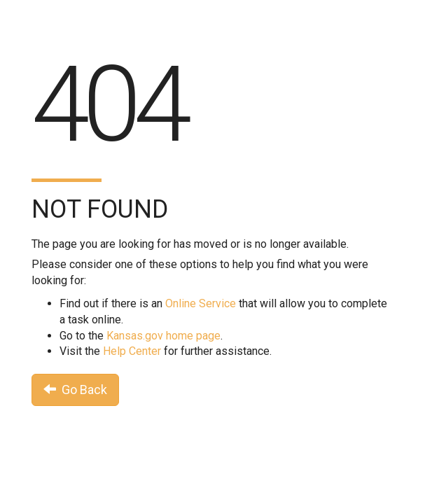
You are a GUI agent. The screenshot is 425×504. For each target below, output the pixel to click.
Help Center (132, 351)
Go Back (75, 390)
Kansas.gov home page (163, 336)
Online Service (201, 303)
